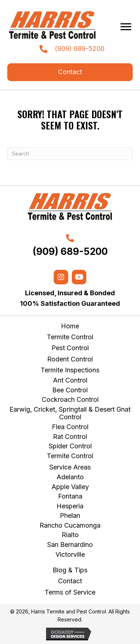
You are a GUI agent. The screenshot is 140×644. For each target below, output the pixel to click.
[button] (70, 72)
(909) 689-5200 (80, 49)
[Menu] (126, 27)
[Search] (70, 154)
